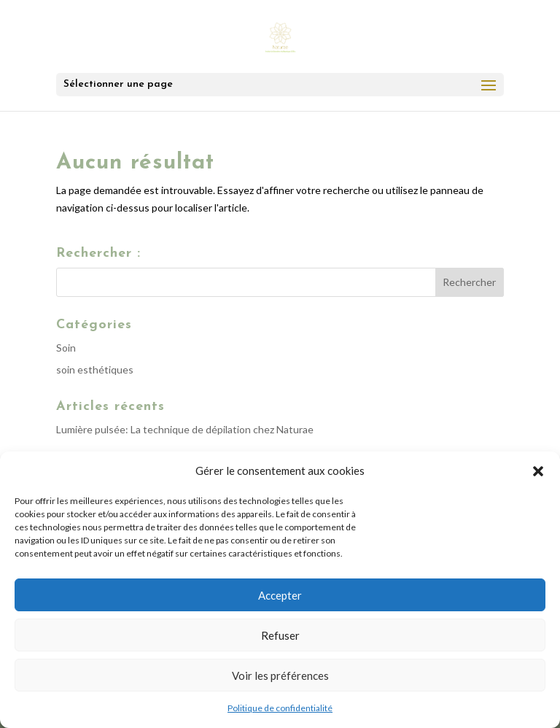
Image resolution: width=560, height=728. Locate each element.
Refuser (280, 635)
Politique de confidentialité (280, 708)
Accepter (280, 595)
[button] (538, 471)
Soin (66, 348)
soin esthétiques (95, 369)
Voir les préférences (280, 675)
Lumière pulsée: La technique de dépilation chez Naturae (185, 429)
